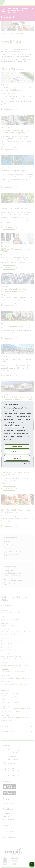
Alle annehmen (17, 446)
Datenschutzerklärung (12, 428)
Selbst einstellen (17, 452)
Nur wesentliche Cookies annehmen (17, 458)
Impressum (27, 463)
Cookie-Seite (15, 431)
